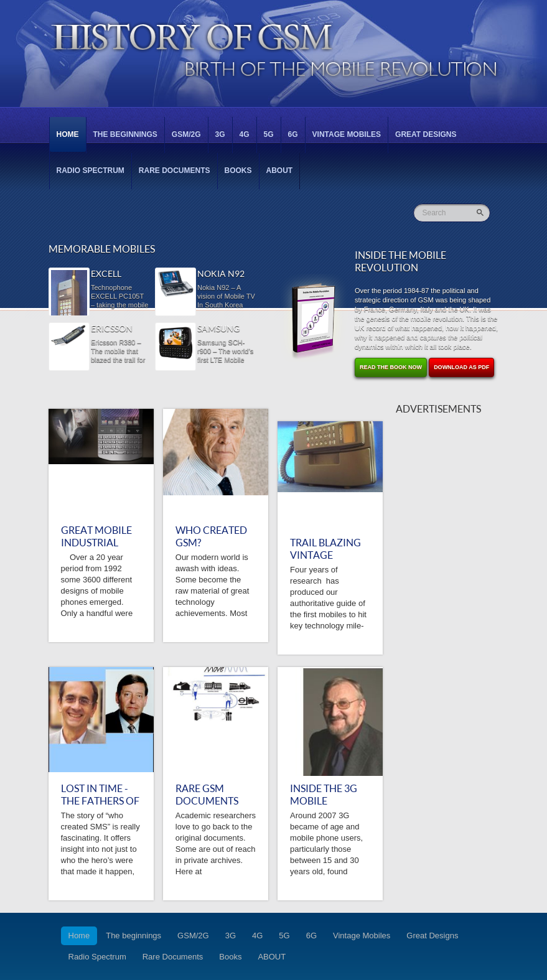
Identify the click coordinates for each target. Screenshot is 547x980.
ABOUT (280, 170)
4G (245, 134)
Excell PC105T (107, 274)
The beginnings (125, 134)
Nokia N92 (221, 274)
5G (269, 134)
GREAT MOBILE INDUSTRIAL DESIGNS (96, 543)
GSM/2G (186, 134)
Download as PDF (461, 367)
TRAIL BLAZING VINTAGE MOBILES (325, 555)
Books (238, 170)
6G (293, 134)
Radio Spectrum (91, 170)
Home (68, 134)
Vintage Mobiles (347, 134)
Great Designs (426, 134)
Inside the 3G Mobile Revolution (324, 801)
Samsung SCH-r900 (218, 329)
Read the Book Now (391, 367)
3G (220, 134)
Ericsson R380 (112, 329)
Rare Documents (175, 170)
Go (481, 212)
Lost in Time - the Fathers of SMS (100, 801)
